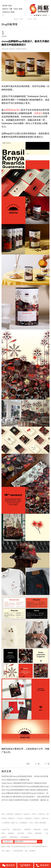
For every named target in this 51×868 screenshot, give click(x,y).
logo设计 (27, 814)
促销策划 (28, 818)
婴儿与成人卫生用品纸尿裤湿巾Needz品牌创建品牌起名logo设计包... (25, 787)
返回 (28, 764)
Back (16, 19)
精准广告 (45, 818)
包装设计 (13, 49)
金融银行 (11, 833)
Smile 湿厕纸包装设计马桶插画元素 (15, 780)
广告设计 (20, 818)
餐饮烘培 (37, 830)
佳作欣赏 (5, 49)
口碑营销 (6, 823)
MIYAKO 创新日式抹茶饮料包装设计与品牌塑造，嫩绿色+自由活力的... (25, 800)
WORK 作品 (7, 6)
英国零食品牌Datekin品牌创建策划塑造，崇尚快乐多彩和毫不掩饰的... (25, 777)
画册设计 (12, 818)
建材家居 (38, 833)
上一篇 (37, 764)
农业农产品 (6, 830)
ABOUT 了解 (7, 9)
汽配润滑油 (13, 837)
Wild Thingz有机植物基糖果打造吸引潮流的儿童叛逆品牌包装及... (25, 790)
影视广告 (14, 823)
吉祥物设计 (24, 823)
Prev (30, 19)
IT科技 (30, 833)
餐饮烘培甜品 (22, 49)
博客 (36, 823)
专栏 (31, 823)
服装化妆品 (17, 830)
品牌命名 (18, 814)
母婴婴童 (27, 830)
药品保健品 (25, 837)
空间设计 (37, 818)
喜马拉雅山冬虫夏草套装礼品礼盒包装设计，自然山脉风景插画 (25, 797)
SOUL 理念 (18, 9)
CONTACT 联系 (8, 12)
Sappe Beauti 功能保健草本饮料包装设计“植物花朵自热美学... (24, 783)
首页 (3, 814)
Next (35, 19)
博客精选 (43, 823)
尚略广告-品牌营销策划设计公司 (18, 847)
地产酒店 (21, 833)
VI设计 (34, 814)
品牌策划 (10, 814)
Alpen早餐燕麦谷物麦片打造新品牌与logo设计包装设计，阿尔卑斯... (25, 794)
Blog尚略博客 (10, 24)
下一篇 (47, 764)
